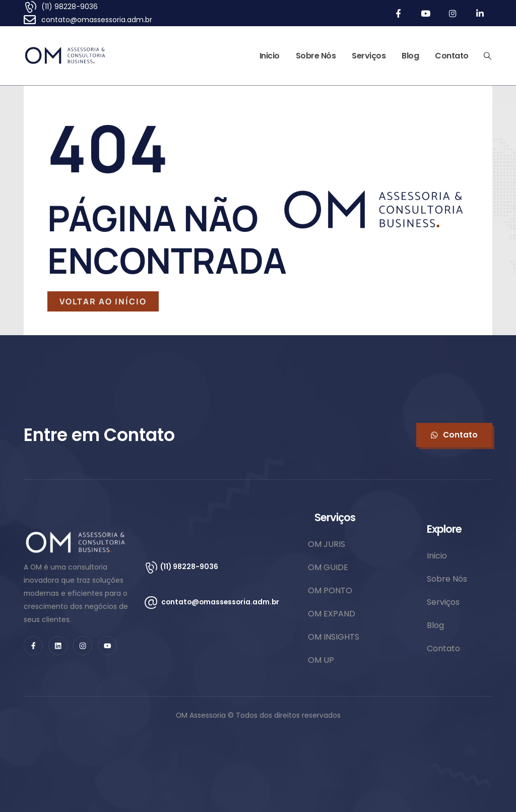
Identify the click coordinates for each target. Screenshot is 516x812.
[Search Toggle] (488, 56)
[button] (454, 435)
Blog (410, 56)
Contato (452, 56)
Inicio (270, 56)
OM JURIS (327, 544)
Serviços (369, 56)
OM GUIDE (328, 567)
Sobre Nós (316, 56)
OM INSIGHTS (334, 637)
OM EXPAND (332, 614)
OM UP (321, 660)
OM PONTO (330, 590)
